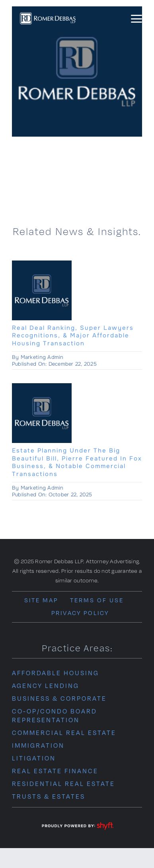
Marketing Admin (42, 357)
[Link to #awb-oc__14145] (136, 19)
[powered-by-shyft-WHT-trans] (77, 823)
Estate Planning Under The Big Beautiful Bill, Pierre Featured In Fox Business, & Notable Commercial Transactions (77, 462)
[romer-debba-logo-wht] (48, 14)
